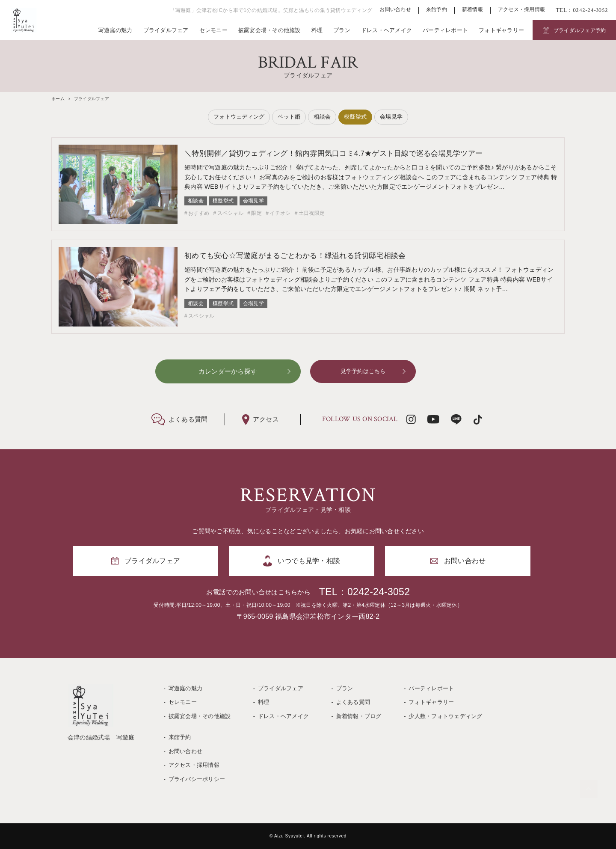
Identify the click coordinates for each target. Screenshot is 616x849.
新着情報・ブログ (359, 716)
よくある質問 (353, 702)
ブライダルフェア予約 (580, 30)
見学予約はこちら (363, 371)
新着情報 (472, 10)
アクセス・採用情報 (521, 10)
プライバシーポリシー (197, 779)
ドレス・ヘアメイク (386, 30)
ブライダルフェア (166, 30)
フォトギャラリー (501, 30)
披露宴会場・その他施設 (269, 30)
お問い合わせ (395, 10)
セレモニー (213, 30)
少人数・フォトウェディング (445, 716)
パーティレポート (445, 30)
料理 (317, 30)
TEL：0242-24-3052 (364, 592)
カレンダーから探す (228, 371)
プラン (342, 30)
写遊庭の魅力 (115, 30)
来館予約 (437, 10)
